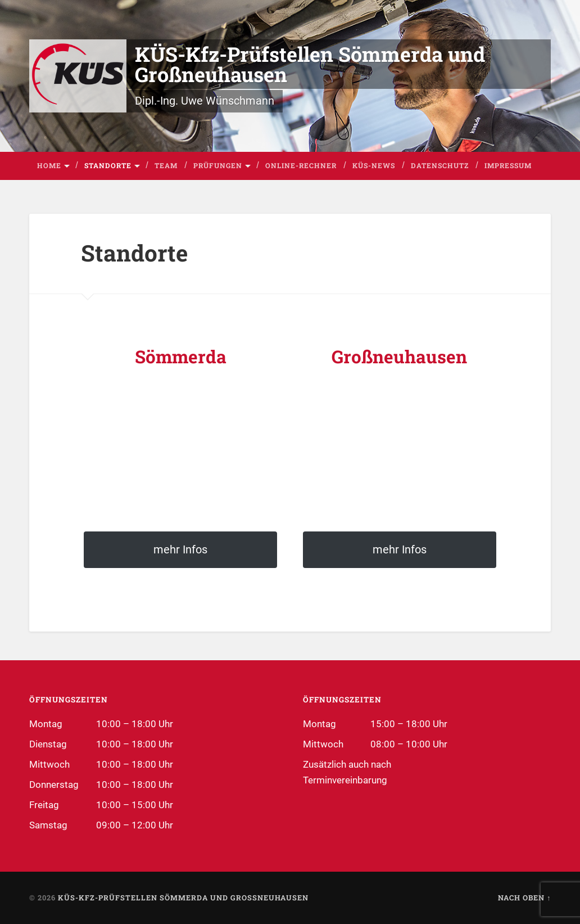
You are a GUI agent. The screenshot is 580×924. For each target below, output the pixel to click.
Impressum (508, 165)
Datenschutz (440, 165)
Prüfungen (218, 165)
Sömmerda (181, 357)
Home (49, 165)
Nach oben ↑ (524, 898)
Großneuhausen (399, 357)
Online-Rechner (301, 165)
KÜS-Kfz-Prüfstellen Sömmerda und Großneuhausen (310, 64)
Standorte (108, 165)
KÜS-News (374, 165)
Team (166, 165)
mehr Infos (180, 549)
